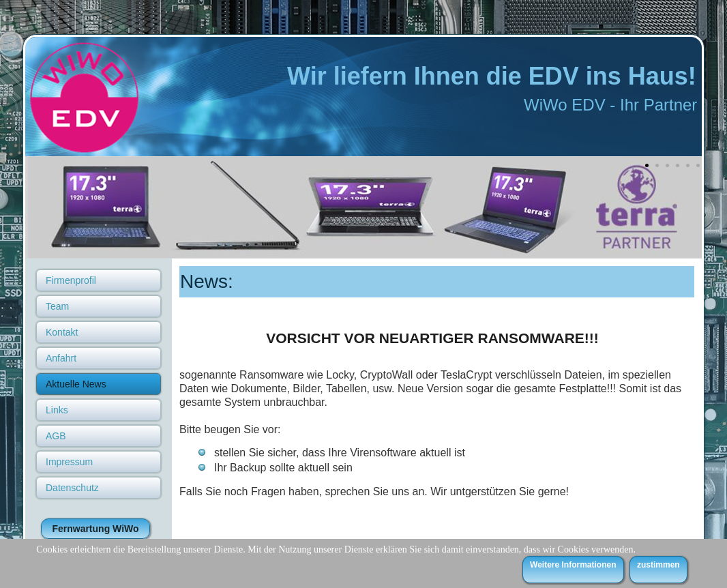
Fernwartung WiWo (95, 529)
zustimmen (658, 565)
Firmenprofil (71, 280)
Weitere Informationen (573, 565)
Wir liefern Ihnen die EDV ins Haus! (492, 76)
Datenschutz (72, 488)
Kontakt (62, 332)
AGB (56, 436)
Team (57, 306)
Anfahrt (61, 358)
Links (57, 410)
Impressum (69, 462)
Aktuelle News (76, 384)
